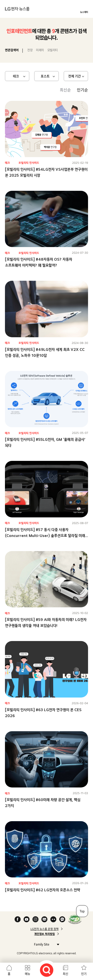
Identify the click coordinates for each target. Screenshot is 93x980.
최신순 (65, 90)
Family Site (45, 944)
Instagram (35, 919)
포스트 (45, 76)
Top (82, 911)
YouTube (27, 919)
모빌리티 (53, 50)
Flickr (53, 919)
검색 (47, 970)
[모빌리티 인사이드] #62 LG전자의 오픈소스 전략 (43, 890)
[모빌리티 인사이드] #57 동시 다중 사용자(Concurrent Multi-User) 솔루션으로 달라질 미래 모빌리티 (45, 536)
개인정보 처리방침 (45, 934)
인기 (84, 974)
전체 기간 (75, 76)
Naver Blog (44, 919)
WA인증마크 (75, 919)
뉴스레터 (84, 12)
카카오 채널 (62, 919)
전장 (30, 50)
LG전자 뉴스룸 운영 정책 (45, 929)
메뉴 (28, 974)
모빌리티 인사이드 (29, 163)
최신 (65, 974)
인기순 (82, 90)
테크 (16, 76)
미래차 (40, 50)
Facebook (18, 919)
